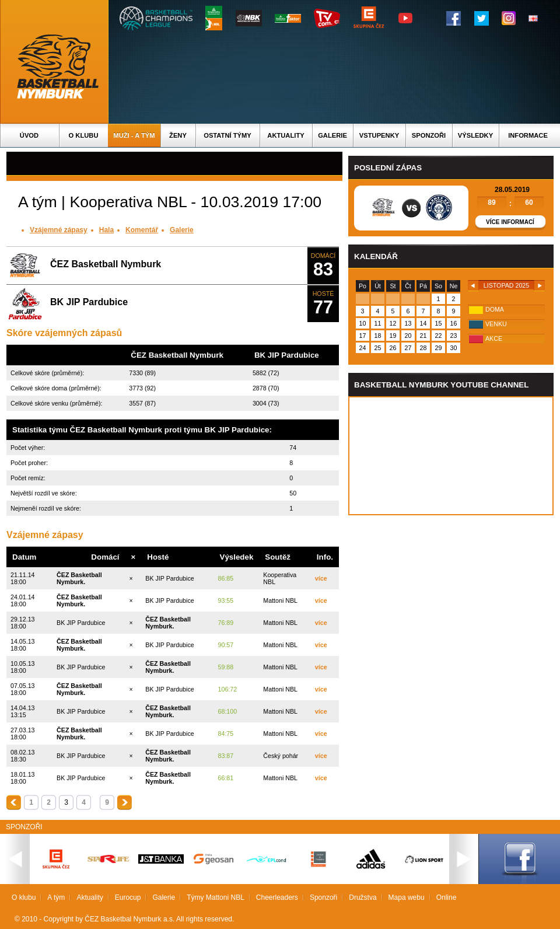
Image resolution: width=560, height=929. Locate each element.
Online (447, 897)
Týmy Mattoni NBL (216, 897)
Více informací (510, 222)
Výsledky (475, 135)
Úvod (29, 135)
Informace (528, 135)
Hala (106, 230)
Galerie (332, 135)
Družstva (363, 897)
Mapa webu (407, 897)
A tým (56, 897)
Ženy (178, 135)
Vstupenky (379, 135)
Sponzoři (429, 135)
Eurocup (128, 897)
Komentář (142, 230)
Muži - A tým (134, 135)
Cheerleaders (277, 897)
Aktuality (286, 135)
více (321, 578)
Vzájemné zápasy (59, 230)
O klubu (84, 135)
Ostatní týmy (228, 135)
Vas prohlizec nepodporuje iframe (451, 456)
